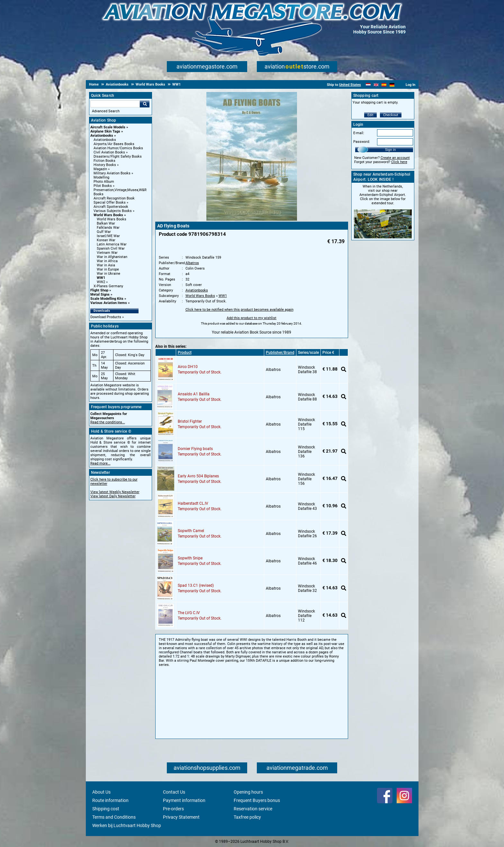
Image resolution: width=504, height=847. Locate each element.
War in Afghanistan (112, 257)
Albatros (192, 263)
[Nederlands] (368, 85)
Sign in (391, 150)
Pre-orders (173, 809)
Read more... (100, 463)
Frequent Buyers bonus (257, 800)
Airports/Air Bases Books (114, 144)
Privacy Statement (181, 817)
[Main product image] (252, 219)
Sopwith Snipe (190, 558)
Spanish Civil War (111, 249)
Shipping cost (106, 809)
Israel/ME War (108, 236)
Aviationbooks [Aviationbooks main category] (105, 140)
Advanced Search (106, 111)
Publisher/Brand (280, 353)
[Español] (384, 85)
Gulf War (104, 232)
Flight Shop (99, 290)
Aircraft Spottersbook (111, 207)
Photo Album (104, 182)
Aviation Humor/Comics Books (118, 148)
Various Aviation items (109, 303)
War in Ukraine (108, 274)
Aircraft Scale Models (108, 127)
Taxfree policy (247, 817)
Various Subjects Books (113, 211)
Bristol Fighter (190, 421)
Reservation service (253, 809)
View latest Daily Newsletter (113, 496)
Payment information (184, 800)
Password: (362, 142)
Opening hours (248, 792)
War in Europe (108, 269)
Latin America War (112, 244)
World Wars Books (108, 215)
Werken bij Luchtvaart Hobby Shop (127, 825)
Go (145, 104)
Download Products (106, 317)
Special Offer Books (110, 203)
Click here (399, 162)
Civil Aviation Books (109, 152)
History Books (105, 165)
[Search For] (115, 104)
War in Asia (106, 265)
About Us (101, 792)
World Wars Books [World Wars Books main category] (112, 219)
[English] (376, 85)
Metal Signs (100, 295)
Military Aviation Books (112, 173)
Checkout (391, 115)
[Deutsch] (392, 85)
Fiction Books (104, 161)
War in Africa (107, 261)
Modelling (101, 177)
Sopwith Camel (191, 531)
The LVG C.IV (189, 613)
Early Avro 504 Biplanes (198, 476)
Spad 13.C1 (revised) (196, 585)
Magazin (100, 169)
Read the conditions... (108, 422)
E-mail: (359, 133)
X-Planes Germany (108, 286)
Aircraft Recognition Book (114, 198)
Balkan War (106, 223)
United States (350, 85)
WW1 (101, 278)
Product (185, 353)
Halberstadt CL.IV (193, 503)
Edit (370, 115)
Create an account (395, 158)
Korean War (106, 240)
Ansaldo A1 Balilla (194, 394)
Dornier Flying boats (195, 449)
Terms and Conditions (114, 817)
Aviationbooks (102, 136)
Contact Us (174, 792)
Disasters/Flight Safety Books (118, 157)
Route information (110, 800)
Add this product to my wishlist (252, 318)
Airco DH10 (188, 367)
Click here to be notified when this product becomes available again (239, 310)
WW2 (101, 282)
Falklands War (108, 228)
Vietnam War (107, 253)
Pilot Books (103, 186)
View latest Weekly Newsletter (115, 492)
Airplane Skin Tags (105, 131)
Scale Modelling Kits (107, 299)
